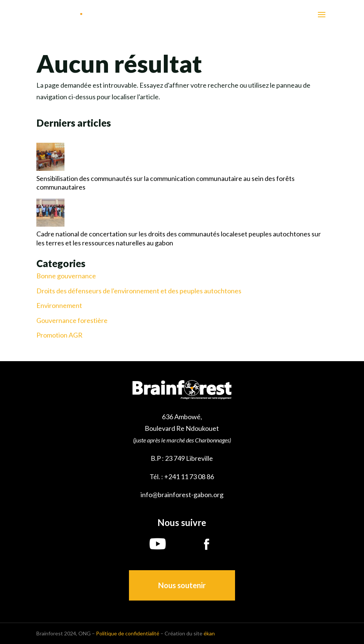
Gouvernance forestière (72, 321)
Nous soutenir (182, 585)
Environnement (59, 306)
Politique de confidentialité (128, 633)
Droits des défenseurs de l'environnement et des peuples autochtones (139, 291)
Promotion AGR (59, 335)
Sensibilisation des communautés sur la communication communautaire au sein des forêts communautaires (166, 183)
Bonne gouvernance (66, 276)
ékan (209, 633)
